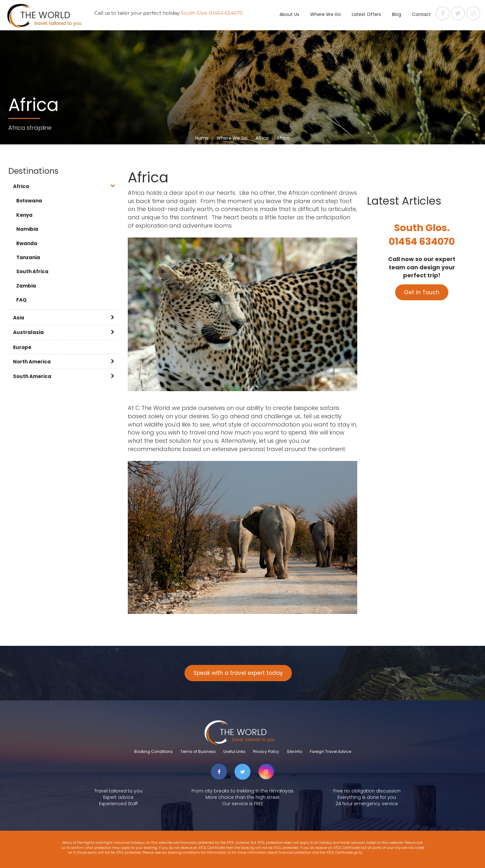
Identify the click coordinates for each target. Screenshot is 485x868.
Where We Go (326, 14)
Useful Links (234, 751)
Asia (19, 318)
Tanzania (28, 257)
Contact (421, 14)
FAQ (21, 300)
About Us (289, 14)
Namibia (27, 229)
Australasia (28, 332)
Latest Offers (366, 14)
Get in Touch (422, 292)
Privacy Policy (266, 751)
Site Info (294, 751)
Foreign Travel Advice (330, 751)
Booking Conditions (153, 751)
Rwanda (27, 243)
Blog (397, 14)
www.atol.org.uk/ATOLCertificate (390, 852)
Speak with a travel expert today (238, 673)
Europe (22, 347)
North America (32, 362)
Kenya (24, 215)
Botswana (29, 201)
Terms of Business (198, 751)
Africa (21, 186)
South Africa (32, 271)
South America (32, 376)
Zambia (26, 286)
